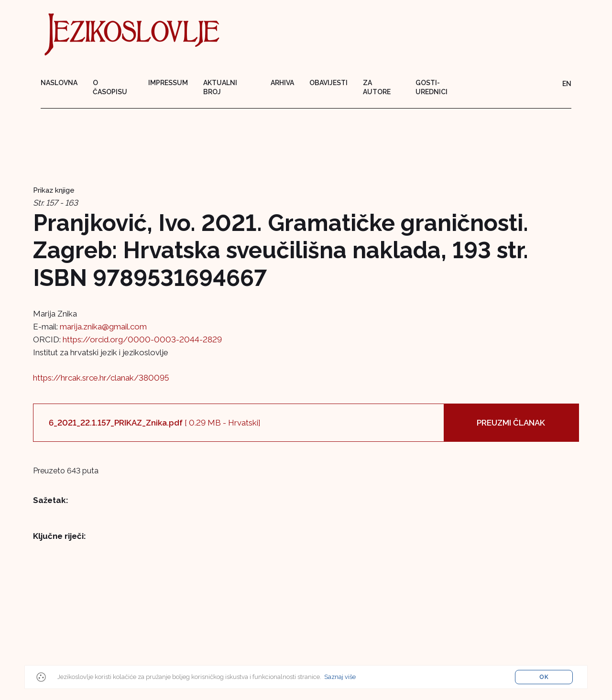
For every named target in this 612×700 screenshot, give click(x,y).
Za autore (377, 87)
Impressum (168, 83)
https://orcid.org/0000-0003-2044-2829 (142, 339)
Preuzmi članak (511, 423)
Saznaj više (340, 677)
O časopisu (110, 87)
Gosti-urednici (432, 87)
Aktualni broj (220, 87)
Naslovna (59, 83)
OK (544, 677)
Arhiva (282, 83)
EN (567, 84)
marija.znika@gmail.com (103, 327)
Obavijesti (328, 83)
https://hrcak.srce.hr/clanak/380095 (101, 378)
